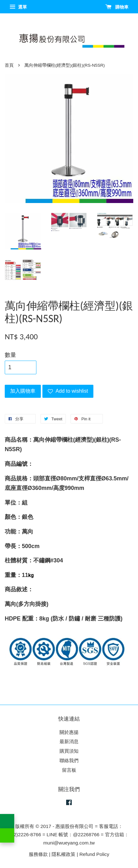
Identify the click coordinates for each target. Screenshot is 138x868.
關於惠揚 (69, 732)
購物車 (117, 7)
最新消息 (69, 741)
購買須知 (69, 751)
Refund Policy (94, 854)
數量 (10, 355)
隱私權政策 (63, 854)
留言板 (69, 770)
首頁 (9, 65)
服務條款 (38, 854)
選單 (18, 7)
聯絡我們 (69, 760)
